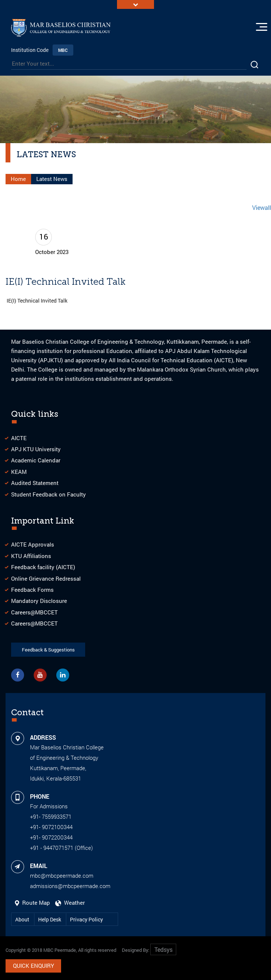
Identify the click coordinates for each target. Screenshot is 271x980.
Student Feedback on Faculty (48, 494)
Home (18, 179)
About (23, 919)
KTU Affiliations (31, 556)
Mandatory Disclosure (39, 601)
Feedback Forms (32, 590)
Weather (70, 903)
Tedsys (163, 950)
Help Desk (50, 919)
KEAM (19, 472)
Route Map (33, 903)
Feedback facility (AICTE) (43, 567)
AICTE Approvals (33, 545)
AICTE (19, 438)
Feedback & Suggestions (48, 650)
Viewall (262, 207)
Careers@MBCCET (34, 612)
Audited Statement (35, 483)
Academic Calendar (36, 461)
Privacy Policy (86, 919)
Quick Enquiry (34, 966)
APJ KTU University (36, 449)
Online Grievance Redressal (46, 578)
